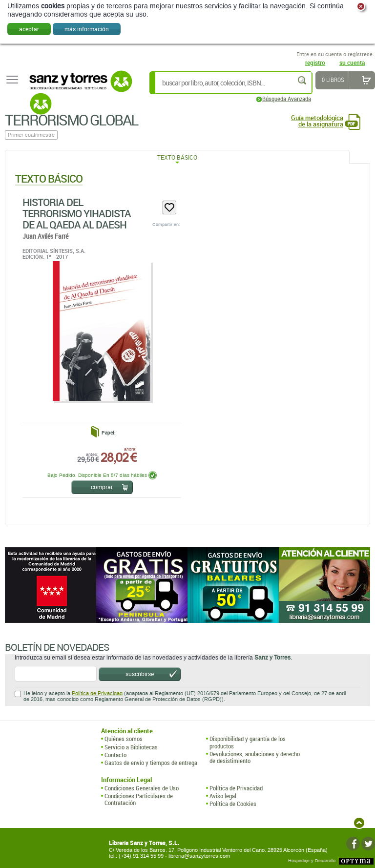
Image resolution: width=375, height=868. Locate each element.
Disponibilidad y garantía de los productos (248, 742)
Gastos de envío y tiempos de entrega (151, 763)
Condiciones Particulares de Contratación (139, 799)
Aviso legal (223, 796)
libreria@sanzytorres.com (199, 856)
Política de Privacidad (97, 693)
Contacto (115, 755)
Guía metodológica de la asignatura (317, 121)
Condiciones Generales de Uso (142, 788)
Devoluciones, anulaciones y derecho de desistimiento (255, 757)
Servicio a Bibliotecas (131, 747)
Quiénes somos (124, 739)
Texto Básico (177, 157)
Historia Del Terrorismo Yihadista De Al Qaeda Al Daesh (77, 213)
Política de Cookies (233, 804)
